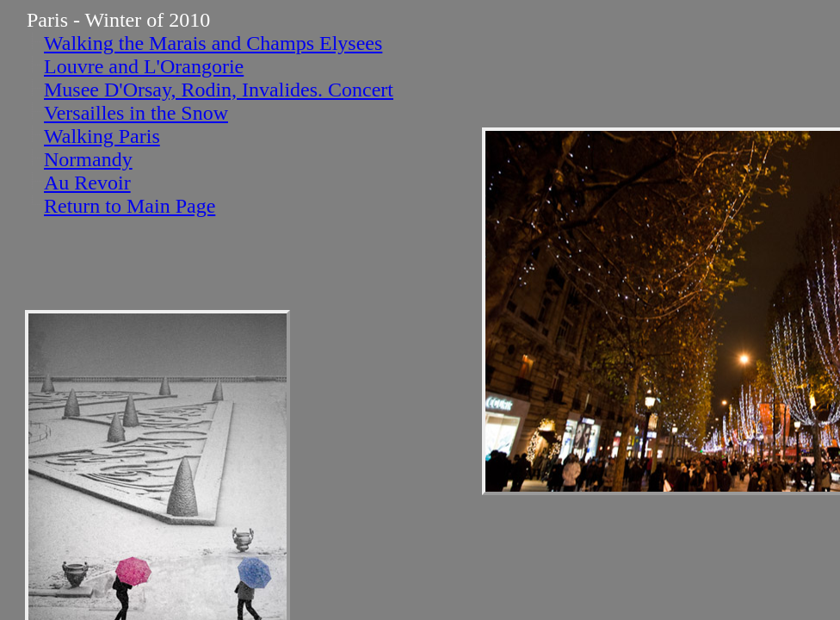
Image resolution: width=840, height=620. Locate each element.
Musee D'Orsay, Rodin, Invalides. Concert (219, 90)
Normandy (88, 159)
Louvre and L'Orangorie (144, 66)
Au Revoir (87, 183)
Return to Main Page (130, 206)
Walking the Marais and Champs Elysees (213, 43)
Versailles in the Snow (136, 113)
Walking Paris (102, 136)
